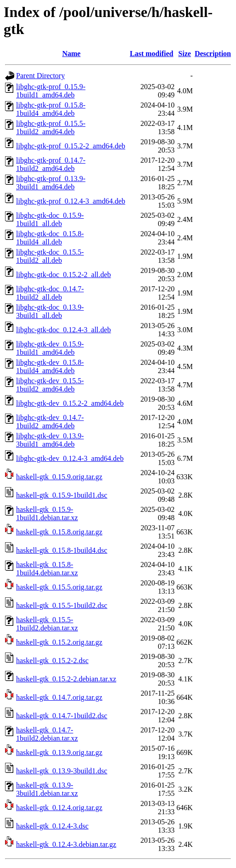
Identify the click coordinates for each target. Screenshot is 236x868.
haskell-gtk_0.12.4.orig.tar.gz (59, 808)
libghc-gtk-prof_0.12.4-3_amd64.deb (71, 201)
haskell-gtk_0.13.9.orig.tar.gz (59, 752)
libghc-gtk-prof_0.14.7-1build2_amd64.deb (51, 164)
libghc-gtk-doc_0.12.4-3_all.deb (64, 330)
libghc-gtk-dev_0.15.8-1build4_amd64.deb (50, 366)
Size (185, 54)
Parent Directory (40, 76)
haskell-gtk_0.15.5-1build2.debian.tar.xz (47, 624)
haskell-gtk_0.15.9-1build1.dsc (62, 495)
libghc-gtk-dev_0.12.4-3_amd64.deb (70, 458)
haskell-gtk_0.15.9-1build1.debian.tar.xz (47, 513)
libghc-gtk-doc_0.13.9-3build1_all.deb (50, 311)
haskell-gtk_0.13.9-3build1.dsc (62, 771)
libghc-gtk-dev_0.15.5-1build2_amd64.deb (50, 385)
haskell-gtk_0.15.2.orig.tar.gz (59, 642)
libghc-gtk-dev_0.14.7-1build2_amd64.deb (50, 422)
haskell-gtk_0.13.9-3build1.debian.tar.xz (47, 789)
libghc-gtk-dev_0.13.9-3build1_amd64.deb (50, 440)
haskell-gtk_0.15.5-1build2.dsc (62, 605)
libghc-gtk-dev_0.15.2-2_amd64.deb (70, 403)
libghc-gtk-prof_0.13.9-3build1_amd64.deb (51, 183)
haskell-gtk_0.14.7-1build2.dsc (62, 716)
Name (71, 54)
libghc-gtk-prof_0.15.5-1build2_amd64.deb (51, 128)
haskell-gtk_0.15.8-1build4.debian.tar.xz (47, 569)
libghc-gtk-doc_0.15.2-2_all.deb (64, 275)
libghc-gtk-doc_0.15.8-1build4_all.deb (50, 238)
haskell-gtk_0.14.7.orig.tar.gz (59, 697)
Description (213, 54)
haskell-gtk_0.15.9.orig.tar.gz (59, 477)
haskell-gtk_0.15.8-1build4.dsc (62, 550)
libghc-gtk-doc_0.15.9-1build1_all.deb (50, 219)
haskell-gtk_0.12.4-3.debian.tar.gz (66, 844)
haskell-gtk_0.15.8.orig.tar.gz (59, 532)
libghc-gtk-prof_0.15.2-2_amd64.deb (71, 146)
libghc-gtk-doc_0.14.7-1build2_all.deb (50, 293)
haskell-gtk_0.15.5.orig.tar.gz (59, 587)
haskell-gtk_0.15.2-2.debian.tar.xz (66, 679)
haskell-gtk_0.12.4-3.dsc (52, 826)
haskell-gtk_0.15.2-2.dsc (52, 661)
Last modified (152, 54)
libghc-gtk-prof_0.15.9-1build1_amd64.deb (51, 91)
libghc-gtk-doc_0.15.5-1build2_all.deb (50, 256)
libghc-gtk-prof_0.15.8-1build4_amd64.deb (51, 109)
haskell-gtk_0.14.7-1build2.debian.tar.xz (47, 734)
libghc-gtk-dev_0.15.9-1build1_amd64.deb (50, 348)
